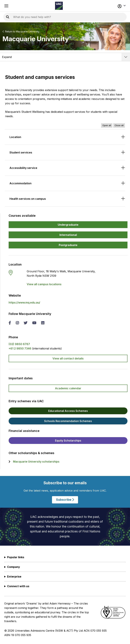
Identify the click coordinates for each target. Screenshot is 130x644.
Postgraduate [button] (68, 245)
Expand (7, 57)
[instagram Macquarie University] (17, 323)
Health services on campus (28, 199)
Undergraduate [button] (68, 225)
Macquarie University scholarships (36, 462)
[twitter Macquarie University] (25, 323)
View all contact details (68, 358)
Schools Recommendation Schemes (68, 421)
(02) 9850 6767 (19, 344)
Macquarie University (28, 31)
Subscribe (65, 500)
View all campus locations (44, 284)
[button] (114, 6)
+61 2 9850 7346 (20, 348)
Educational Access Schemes (68, 411)
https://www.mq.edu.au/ (24, 303)
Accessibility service (23, 168)
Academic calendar (68, 388)
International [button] (68, 235)
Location (15, 137)
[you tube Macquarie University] (34, 323)
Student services (21, 152)
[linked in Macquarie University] (43, 323)
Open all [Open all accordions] (107, 125)
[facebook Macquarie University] (10, 323)
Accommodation (20, 183)
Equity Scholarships (68, 441)
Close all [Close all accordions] (119, 125)
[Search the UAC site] (54, 17)
